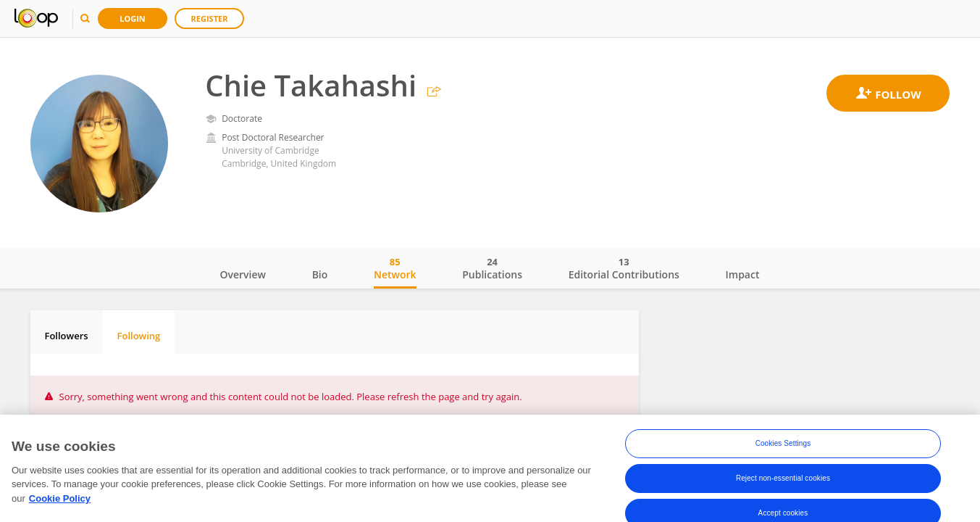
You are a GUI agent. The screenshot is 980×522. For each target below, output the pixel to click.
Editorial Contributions (624, 268)
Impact (743, 274)
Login (133, 18)
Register (210, 18)
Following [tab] (139, 336)
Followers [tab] (67, 336)
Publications (492, 268)
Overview (243, 274)
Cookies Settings (783, 457)
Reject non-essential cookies (783, 492)
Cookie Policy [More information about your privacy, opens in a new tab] (60, 511)
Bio (320, 274)
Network (395, 268)
